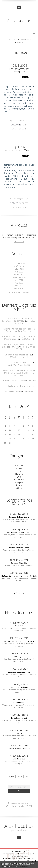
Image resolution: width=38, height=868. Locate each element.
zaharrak (29, 392)
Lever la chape (9, 386)
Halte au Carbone (8, 576)
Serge (12, 517)
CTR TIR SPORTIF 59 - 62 (26, 348)
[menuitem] (14, 40)
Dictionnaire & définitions (19, 150)
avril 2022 (19, 286)
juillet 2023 (19, 269)
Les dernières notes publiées (27, 854)
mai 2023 (13, 40)
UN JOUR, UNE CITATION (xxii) (17, 362)
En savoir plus (24, 866)
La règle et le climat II (19, 703)
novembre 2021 (19, 288)
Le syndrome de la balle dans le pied (19, 641)
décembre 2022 (19, 277)
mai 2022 (19, 283)
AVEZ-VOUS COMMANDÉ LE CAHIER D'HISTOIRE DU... (19, 372)
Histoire (19, 474)
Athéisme (19, 466)
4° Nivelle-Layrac (13, 392)
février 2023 (19, 274)
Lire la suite (19, 242)
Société (19, 488)
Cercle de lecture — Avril (13, 381)
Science (19, 485)
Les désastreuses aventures (19, 70)
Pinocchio (23, 563)
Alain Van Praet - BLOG (19, 365)
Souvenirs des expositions (17, 355)
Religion (19, 482)
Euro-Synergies (25, 331)
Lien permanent (19, 121)
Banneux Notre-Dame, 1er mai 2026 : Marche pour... (19, 338)
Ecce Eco (19, 733)
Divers (25, 203)
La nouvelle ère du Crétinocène (19, 749)
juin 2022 (19, 280)
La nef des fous (19, 759)
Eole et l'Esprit (23, 517)
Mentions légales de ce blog (26, 858)
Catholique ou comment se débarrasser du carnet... (17, 320)
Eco (19, 471)
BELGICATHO (28, 339)
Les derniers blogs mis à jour (10, 854)
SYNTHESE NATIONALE (24, 374)
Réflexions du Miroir (19, 357)
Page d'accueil (26, 40)
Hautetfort (24, 851)
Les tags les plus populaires (19, 856)
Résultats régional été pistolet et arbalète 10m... (18, 346)
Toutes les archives (20, 292)
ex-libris (32, 381)
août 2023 (21, 42)
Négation (19, 626)
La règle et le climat (19, 718)
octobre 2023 (19, 263)
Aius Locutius (19, 20)
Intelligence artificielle (28, 576)
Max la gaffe (19, 657)
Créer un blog (15, 851)
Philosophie (19, 480)
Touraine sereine (28, 386)
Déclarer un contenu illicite (10, 858)
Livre (25, 125)
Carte (19, 594)
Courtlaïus (12, 532)
